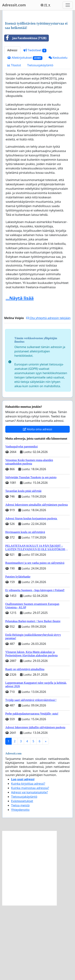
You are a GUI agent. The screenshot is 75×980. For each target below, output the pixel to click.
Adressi (12, 125)
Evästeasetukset (22, 876)
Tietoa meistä (20, 880)
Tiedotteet (35, 125)
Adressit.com (14, 5)
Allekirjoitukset (25, 132)
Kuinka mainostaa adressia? (30, 863)
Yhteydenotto (20, 884)
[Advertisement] (37, 53)
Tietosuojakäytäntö (40, 140)
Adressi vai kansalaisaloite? (29, 867)
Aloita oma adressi (38, 504)
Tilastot (14, 140)
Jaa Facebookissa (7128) (25, 113)
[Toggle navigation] (68, 5)
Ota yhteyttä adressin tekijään (48, 393)
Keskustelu (58, 132)
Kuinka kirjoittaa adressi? (28, 858)
